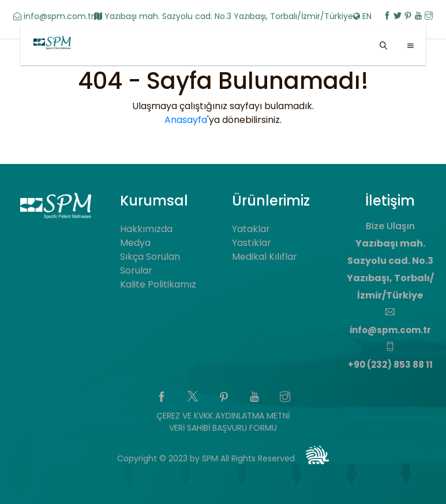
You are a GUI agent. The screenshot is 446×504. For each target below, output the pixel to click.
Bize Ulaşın (390, 226)
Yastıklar (252, 243)
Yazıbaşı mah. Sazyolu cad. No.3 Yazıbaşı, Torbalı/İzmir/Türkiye (224, 16)
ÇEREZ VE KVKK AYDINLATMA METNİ (223, 416)
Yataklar (251, 229)
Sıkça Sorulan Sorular (150, 264)
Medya (135, 243)
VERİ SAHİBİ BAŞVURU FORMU (223, 428)
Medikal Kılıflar (265, 257)
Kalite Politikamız (158, 284)
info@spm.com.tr (54, 16)
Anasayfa (186, 120)
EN (363, 16)
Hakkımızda (146, 229)
